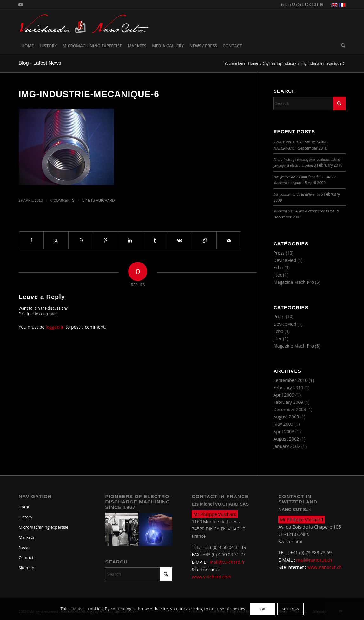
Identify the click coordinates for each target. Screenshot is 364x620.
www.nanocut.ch (324, 567)
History (26, 517)
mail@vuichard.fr (227, 562)
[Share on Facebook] (31, 240)
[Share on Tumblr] (155, 240)
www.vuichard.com (211, 577)
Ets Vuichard (101, 200)
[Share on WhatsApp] (81, 240)
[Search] (342, 46)
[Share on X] (56, 240)
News (24, 547)
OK (263, 609)
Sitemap (27, 568)
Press (279, 253)
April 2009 (284, 395)
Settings (290, 609)
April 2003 (284, 432)
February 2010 (288, 387)
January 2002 (287, 446)
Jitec (278, 275)
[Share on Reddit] (204, 240)
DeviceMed (285, 260)
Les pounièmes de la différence (297, 194)
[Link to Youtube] (21, 5)
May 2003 (283, 424)
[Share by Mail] (229, 240)
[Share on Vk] (179, 240)
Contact (26, 557)
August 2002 (286, 439)
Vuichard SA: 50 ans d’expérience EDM (304, 211)
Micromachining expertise (44, 527)
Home (25, 507)
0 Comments (63, 200)
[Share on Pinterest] (106, 240)
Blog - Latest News (40, 63)
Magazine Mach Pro (294, 282)
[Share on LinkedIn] (130, 240)
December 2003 (290, 409)
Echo (278, 267)
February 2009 (288, 402)
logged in (55, 327)
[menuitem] (28, 46)
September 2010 (290, 380)
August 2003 (286, 417)
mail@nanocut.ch (314, 560)
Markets (26, 537)
